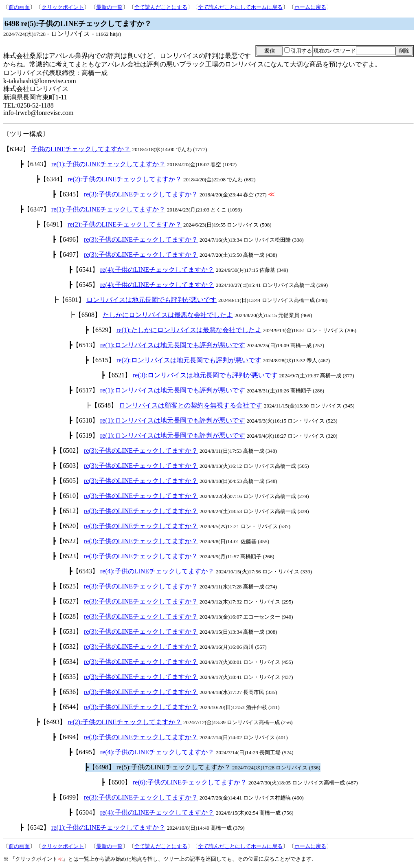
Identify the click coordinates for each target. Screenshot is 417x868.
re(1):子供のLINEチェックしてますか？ (108, 164)
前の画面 (19, 7)
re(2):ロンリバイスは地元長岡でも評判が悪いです (189, 360)
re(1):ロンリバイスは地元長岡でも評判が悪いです (173, 345)
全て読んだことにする (161, 7)
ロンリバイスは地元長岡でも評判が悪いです (151, 300)
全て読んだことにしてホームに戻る (240, 7)
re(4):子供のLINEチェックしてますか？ (157, 270)
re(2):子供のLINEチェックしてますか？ (125, 179)
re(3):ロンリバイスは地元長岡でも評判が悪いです (205, 375)
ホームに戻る (310, 7)
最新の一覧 (109, 7)
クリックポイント (63, 7)
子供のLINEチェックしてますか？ (81, 149)
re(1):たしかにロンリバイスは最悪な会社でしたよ (189, 330)
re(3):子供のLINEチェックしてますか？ (141, 194)
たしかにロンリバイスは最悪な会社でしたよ (168, 315)
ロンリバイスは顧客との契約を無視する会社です (191, 405)
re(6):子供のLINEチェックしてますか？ (190, 782)
